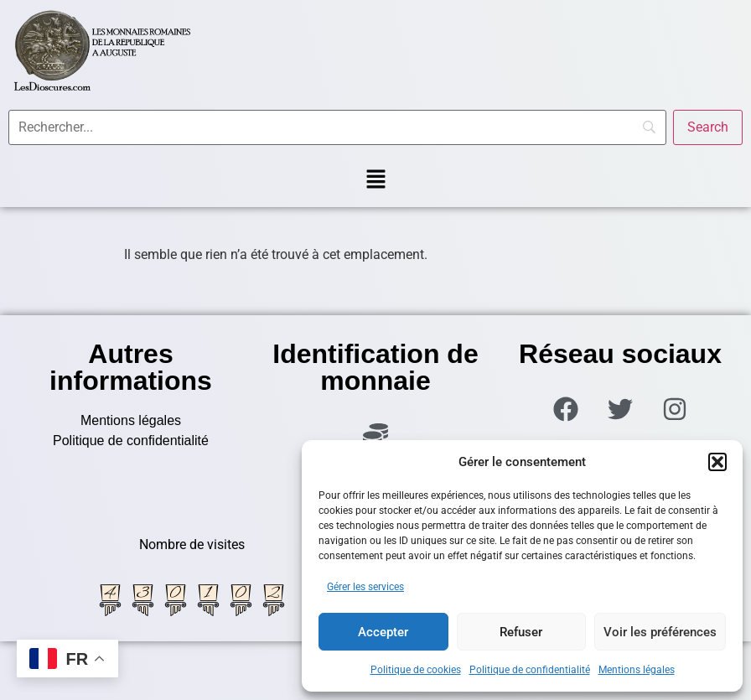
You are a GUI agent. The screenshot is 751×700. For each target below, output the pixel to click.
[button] (717, 462)
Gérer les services (365, 587)
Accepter (383, 632)
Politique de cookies (416, 670)
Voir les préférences (660, 632)
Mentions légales (637, 670)
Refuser (521, 632)
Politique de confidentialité (530, 670)
